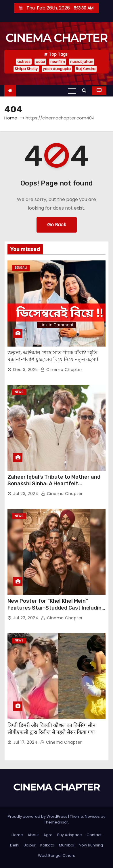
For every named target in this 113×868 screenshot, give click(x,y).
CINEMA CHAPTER (56, 38)
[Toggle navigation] (72, 91)
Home (11, 118)
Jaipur (30, 845)
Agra (48, 835)
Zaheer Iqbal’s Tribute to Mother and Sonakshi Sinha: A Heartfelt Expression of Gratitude (54, 484)
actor (40, 62)
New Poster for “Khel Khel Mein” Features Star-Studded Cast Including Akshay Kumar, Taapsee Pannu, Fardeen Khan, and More (56, 611)
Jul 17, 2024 (25, 742)
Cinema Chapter (61, 370)
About (33, 835)
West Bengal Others (56, 856)
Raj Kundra (86, 69)
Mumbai (67, 845)
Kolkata (47, 845)
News (19, 392)
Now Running (91, 845)
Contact (94, 835)
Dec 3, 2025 (26, 370)
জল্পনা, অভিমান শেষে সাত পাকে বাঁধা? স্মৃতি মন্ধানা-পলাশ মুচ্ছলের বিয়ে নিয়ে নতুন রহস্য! (53, 356)
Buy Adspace (70, 835)
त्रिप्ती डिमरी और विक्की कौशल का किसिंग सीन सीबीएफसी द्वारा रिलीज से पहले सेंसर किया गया (51, 729)
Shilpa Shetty (26, 69)
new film (58, 62)
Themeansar (56, 822)
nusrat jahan (82, 62)
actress (24, 62)
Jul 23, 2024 (26, 494)
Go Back (57, 225)
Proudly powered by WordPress (38, 816)
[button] (86, 90)
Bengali (21, 268)
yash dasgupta (57, 69)
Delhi (15, 845)
